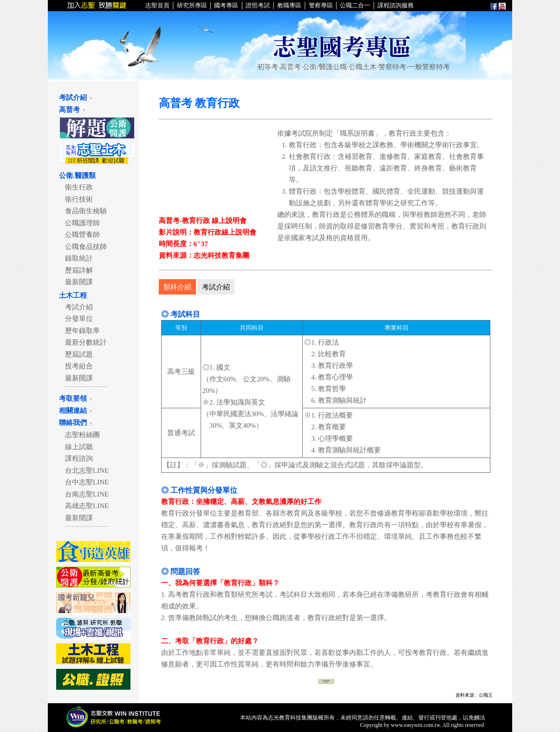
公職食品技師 (82, 247)
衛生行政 (75, 187)
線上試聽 (75, 447)
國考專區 (225, 5)
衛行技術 (75, 199)
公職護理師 (79, 223)
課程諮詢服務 (396, 5)
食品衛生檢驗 (82, 211)
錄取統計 (75, 258)
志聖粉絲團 (79, 435)
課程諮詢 (75, 458)
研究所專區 (192, 5)
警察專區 (321, 5)
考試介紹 (76, 98)
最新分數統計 (82, 342)
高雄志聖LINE (83, 506)
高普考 (73, 110)
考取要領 (76, 399)
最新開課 (75, 282)
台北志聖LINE (83, 471)
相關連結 (76, 411)
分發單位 (75, 319)
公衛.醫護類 (77, 176)
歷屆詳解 (75, 270)
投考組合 (75, 366)
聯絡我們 (76, 423)
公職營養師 (79, 235)
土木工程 (73, 295)
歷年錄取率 (79, 331)
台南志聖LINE (83, 494)
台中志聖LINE (83, 482)
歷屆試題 (75, 354)
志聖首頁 (158, 5)
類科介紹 (177, 287)
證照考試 (258, 5)
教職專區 (289, 5)
